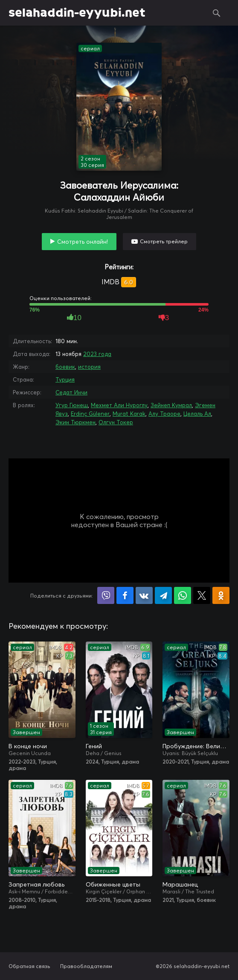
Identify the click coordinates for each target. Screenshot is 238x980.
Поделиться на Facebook (125, 595)
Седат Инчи (71, 392)
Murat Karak (129, 414)
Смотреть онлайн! (83, 242)
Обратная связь (29, 966)
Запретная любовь (36, 884)
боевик (65, 367)
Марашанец (180, 884)
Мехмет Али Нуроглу (119, 405)
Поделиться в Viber (106, 595)
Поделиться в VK (144, 595)
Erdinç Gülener (90, 414)
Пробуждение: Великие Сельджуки (196, 746)
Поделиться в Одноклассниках (221, 595)
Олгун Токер (116, 422)
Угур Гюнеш (72, 405)
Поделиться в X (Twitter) (202, 595)
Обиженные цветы (113, 884)
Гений (94, 746)
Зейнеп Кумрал (171, 405)
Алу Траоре (164, 414)
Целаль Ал (197, 414)
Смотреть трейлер (164, 241)
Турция (65, 379)
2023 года (97, 354)
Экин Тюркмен (75, 422)
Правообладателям (86, 966)
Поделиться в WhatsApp (183, 595)
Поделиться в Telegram (163, 595)
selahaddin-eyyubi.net (77, 13)
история (89, 367)
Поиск (217, 13)
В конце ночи (28, 746)
